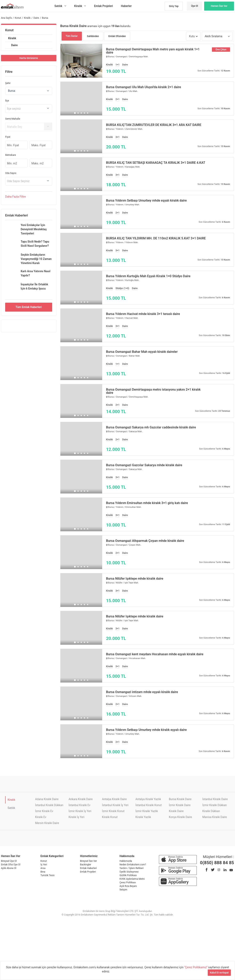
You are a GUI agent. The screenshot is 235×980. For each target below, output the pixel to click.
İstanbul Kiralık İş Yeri (115, 805)
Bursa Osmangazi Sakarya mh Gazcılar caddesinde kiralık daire (151, 427)
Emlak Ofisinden (117, 36)
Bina (43, 872)
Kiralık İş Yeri (76, 817)
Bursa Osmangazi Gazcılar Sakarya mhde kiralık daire (144, 465)
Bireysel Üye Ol (9, 861)
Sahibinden (93, 36)
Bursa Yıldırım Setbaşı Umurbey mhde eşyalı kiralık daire (146, 201)
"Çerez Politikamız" (196, 967)
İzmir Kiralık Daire (180, 805)
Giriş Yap (174, 6)
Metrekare (11, 155)
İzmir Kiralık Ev (44, 811)
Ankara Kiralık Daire (81, 799)
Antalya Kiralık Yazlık (148, 799)
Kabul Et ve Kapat (219, 973)
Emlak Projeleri (88, 872)
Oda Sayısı (11, 173)
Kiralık (12, 38)
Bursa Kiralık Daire (180, 799)
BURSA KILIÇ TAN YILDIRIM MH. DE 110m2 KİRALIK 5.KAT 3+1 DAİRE (156, 238)
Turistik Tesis (47, 875)
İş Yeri (44, 865)
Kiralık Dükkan (211, 811)
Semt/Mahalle (13, 119)
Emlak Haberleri (88, 868)
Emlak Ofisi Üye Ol (11, 865)
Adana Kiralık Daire (47, 799)
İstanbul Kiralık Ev (79, 805)
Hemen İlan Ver (219, 6)
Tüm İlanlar (72, 36)
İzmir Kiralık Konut (113, 811)
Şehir (8, 83)
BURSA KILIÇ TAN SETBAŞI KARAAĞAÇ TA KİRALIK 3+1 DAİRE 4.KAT (156, 163)
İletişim (123, 890)
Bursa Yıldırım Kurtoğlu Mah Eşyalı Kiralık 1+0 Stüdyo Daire (148, 276)
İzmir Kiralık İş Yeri (80, 811)
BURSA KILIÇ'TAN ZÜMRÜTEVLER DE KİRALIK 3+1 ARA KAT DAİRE (154, 125)
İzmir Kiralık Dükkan (215, 805)
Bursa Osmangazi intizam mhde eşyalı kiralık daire (142, 692)
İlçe (7, 101)
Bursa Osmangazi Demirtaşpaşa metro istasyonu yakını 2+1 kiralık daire (153, 391)
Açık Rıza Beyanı (128, 886)
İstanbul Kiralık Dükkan (49, 805)
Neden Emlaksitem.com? (133, 865)
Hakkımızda (126, 861)
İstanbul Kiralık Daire (215, 799)
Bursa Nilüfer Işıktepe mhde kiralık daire (135, 579)
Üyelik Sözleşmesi (129, 872)
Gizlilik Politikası (128, 875)
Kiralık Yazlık (143, 817)
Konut (9, 30)
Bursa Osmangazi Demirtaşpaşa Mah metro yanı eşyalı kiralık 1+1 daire (153, 51)
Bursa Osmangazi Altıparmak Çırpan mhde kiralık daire (145, 541)
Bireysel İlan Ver (89, 861)
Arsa (43, 868)
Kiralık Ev (41, 817)
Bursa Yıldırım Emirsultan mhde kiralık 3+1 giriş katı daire (147, 503)
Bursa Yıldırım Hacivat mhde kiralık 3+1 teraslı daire (143, 314)
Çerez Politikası (128, 882)
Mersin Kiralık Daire (47, 823)
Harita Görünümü (29, 58)
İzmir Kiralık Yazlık (147, 811)
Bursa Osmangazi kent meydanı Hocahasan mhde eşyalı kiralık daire (155, 654)
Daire (14, 45)
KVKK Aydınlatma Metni (132, 879)
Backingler (86, 865)
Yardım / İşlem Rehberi (132, 868)
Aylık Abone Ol (9, 868)
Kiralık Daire (176, 811)
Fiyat (8, 137)
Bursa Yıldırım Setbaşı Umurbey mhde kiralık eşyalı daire (146, 730)
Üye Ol (194, 6)
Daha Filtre (15, 197)
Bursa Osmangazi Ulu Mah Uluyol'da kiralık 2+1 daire (144, 87)
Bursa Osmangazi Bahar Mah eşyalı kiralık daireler (142, 352)
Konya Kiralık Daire (180, 817)
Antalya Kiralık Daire (114, 799)
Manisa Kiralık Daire (215, 817)
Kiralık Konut (110, 817)
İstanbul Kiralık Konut (149, 805)
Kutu (192, 36)
